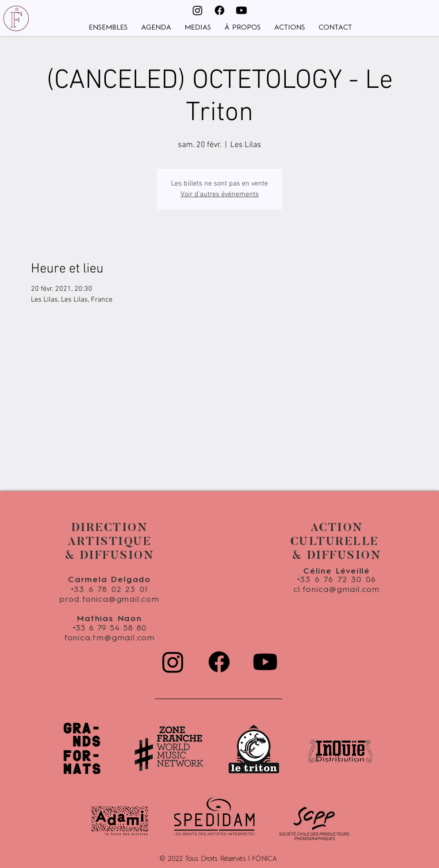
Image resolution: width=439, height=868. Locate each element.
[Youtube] (241, 10)
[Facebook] (219, 10)
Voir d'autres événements (220, 194)
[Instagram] (198, 10)
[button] (108, 28)
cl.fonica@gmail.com (337, 590)
